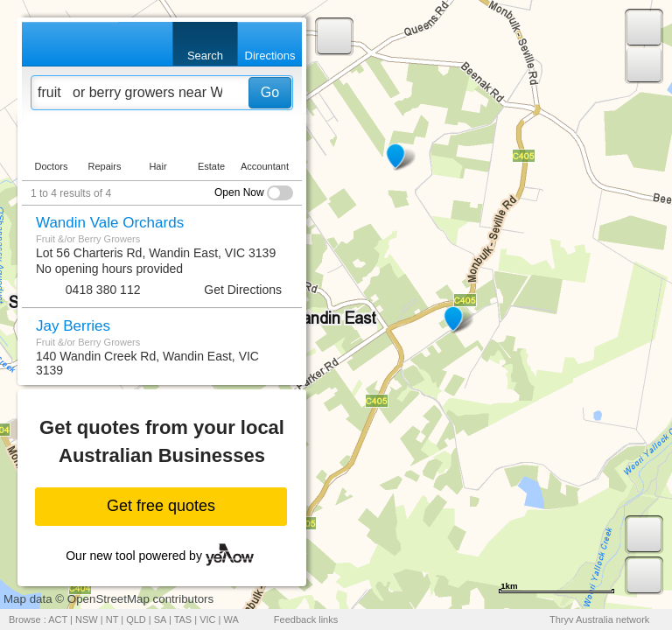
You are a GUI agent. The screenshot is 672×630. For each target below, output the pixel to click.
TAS (183, 619)
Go (270, 92)
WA (231, 619)
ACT (58, 619)
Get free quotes (161, 506)
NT (112, 619)
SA (160, 619)
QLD (136, 619)
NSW (87, 619)
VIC (207, 619)
